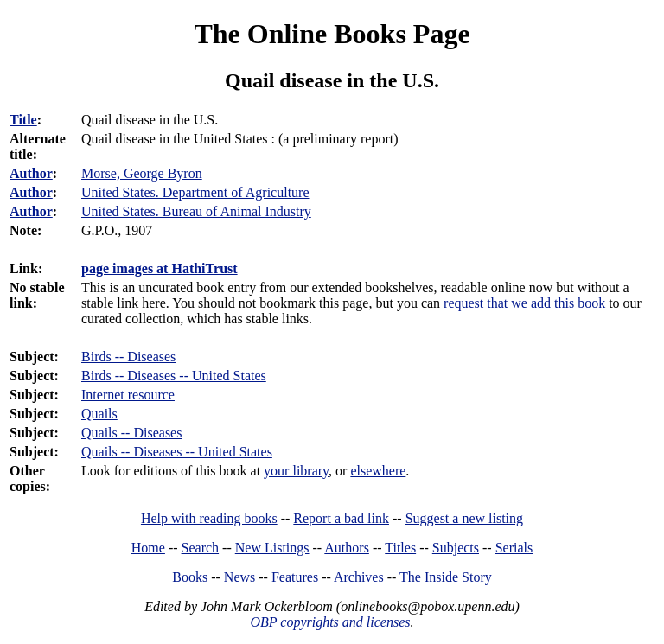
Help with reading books (209, 518)
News (239, 577)
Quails (99, 414)
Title (23, 120)
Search (201, 548)
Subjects (456, 548)
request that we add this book (524, 303)
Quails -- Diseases (131, 433)
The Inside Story (446, 577)
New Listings (272, 548)
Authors (347, 548)
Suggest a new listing (464, 518)
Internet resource (128, 395)
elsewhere (378, 471)
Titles (400, 548)
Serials (514, 548)
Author (31, 173)
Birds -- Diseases (128, 357)
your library (296, 471)
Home (148, 548)
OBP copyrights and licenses (330, 622)
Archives (359, 577)
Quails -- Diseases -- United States (177, 452)
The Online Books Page (332, 34)
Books (190, 577)
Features (295, 577)
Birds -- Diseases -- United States (174, 376)
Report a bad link (341, 518)
